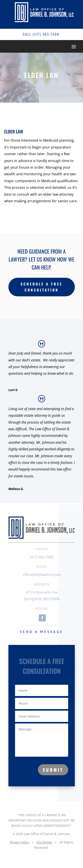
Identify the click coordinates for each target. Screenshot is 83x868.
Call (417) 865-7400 (41, 34)
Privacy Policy (20, 842)
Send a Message (42, 632)
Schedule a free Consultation (41, 287)
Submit (53, 770)
